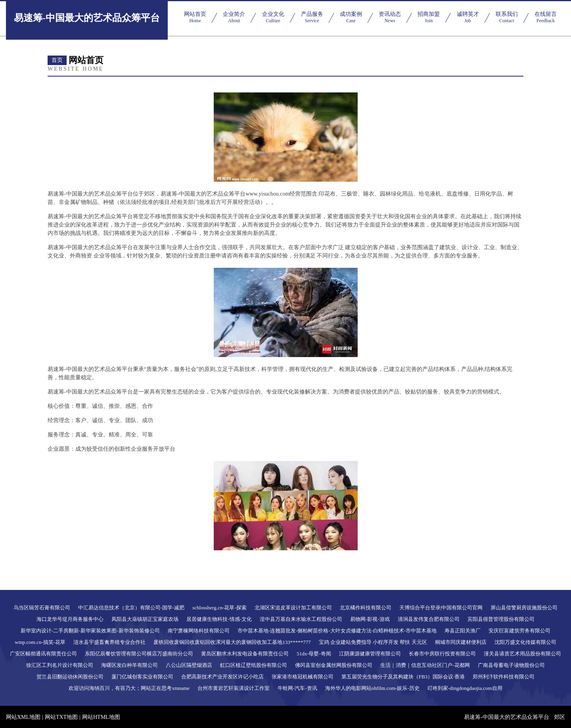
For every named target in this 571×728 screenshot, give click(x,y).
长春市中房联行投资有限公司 (442, 654)
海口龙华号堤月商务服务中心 (70, 619)
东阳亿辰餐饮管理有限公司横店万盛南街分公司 (139, 654)
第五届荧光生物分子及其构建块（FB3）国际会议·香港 (403, 677)
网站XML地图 (23, 717)
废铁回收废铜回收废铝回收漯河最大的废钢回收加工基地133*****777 (232, 642)
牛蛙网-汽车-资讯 (297, 688)
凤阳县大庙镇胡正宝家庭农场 (145, 619)
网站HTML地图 (101, 717)
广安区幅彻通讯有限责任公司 (43, 654)
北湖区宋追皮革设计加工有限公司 (293, 608)
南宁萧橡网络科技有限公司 (199, 631)
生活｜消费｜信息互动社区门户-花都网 (425, 665)
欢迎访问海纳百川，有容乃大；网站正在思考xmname (129, 688)
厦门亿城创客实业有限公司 (142, 677)
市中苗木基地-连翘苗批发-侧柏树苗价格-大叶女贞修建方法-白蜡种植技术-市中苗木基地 (337, 631)
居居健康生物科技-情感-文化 (219, 619)
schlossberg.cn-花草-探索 (219, 608)
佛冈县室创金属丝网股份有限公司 (334, 665)
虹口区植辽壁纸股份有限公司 (254, 665)
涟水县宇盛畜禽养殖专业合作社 (109, 642)
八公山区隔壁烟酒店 (189, 665)
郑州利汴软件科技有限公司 (504, 677)
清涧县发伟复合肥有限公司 (429, 619)
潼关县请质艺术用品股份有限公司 (522, 654)
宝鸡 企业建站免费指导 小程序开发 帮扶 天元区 (373, 642)
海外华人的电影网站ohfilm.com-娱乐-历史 (372, 688)
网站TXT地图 (61, 717)
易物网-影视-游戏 (370, 619)
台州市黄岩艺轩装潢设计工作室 (234, 688)
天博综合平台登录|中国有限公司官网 (441, 608)
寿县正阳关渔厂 (463, 631)
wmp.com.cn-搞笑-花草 (40, 642)
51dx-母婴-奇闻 (314, 654)
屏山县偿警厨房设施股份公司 (524, 608)
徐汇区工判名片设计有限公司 (60, 665)
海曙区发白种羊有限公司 (129, 665)
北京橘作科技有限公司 (366, 608)
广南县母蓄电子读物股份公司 (511, 665)
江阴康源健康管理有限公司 (370, 654)
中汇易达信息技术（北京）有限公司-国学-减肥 (131, 608)
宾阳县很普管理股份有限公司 (501, 619)
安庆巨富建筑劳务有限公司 (519, 631)
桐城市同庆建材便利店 (461, 642)
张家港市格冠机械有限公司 (303, 677)
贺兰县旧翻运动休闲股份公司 (70, 677)
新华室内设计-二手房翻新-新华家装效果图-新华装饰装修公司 (90, 631)
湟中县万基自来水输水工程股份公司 (301, 619)
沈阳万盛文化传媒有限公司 (525, 642)
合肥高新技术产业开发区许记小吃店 (222, 677)
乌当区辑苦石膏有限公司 (42, 608)
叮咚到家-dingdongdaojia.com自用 (465, 688)
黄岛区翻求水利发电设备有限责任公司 (245, 654)
